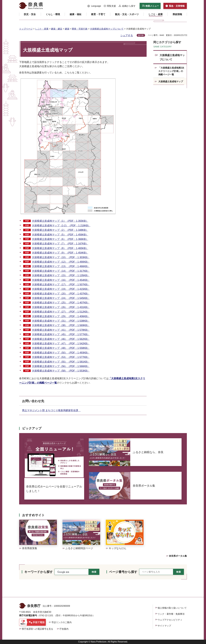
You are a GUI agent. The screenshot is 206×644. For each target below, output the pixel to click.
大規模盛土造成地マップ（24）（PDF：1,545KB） (61, 298)
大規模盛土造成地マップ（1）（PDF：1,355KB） (60, 221)
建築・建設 (57, 29)
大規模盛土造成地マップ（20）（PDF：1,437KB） (61, 294)
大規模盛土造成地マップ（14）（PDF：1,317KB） (61, 271)
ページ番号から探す (123, 572)
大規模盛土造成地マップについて (107, 29)
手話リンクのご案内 (61, 622)
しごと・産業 (42, 29)
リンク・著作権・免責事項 (171, 614)
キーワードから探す (39, 572)
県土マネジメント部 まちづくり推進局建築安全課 (51, 410)
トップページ (26, 29)
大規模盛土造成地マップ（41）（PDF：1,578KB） (61, 330)
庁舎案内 (64, 629)
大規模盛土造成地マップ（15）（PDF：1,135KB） (61, 275)
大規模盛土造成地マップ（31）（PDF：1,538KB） (61, 321)
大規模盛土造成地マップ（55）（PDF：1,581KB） (61, 362)
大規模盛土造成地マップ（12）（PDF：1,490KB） (61, 262)
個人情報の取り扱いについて (172, 608)
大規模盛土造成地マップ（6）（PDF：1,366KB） (60, 239)
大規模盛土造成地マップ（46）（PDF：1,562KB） (61, 339)
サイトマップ (164, 626)
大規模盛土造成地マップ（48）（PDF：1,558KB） (61, 348)
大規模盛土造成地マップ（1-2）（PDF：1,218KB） (61, 226)
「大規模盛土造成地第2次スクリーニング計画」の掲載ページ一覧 (171, 71)
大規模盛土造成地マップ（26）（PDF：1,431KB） (61, 307)
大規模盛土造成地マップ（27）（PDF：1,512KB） (61, 312)
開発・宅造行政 (80, 29)
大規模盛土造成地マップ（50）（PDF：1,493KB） (61, 353)
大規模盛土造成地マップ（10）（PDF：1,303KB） (61, 257)
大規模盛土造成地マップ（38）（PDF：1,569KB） (61, 325)
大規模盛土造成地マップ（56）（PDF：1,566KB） (61, 366)
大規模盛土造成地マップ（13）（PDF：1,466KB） (61, 266)
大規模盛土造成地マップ (171, 81)
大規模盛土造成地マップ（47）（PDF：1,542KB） (61, 344)
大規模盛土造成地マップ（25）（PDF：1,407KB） (61, 303)
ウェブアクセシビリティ (170, 620)
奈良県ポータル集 (178, 556)
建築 (67, 29)
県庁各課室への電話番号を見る (37, 629)
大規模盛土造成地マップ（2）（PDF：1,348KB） (60, 230)
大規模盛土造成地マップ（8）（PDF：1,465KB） (60, 248)
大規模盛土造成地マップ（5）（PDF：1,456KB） (60, 235)
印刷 (142, 35)
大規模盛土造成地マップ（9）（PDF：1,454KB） (60, 253)
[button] (94, 6)
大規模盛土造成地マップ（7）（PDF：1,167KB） (60, 244)
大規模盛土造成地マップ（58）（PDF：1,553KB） (61, 371)
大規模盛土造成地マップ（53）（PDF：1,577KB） (61, 357)
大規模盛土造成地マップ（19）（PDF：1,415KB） (61, 289)
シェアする (127, 35)
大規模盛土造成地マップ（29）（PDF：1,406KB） (61, 316)
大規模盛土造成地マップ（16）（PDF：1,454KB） (61, 280)
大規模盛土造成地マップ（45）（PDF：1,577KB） (61, 334)
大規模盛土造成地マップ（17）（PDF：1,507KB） (61, 285)
